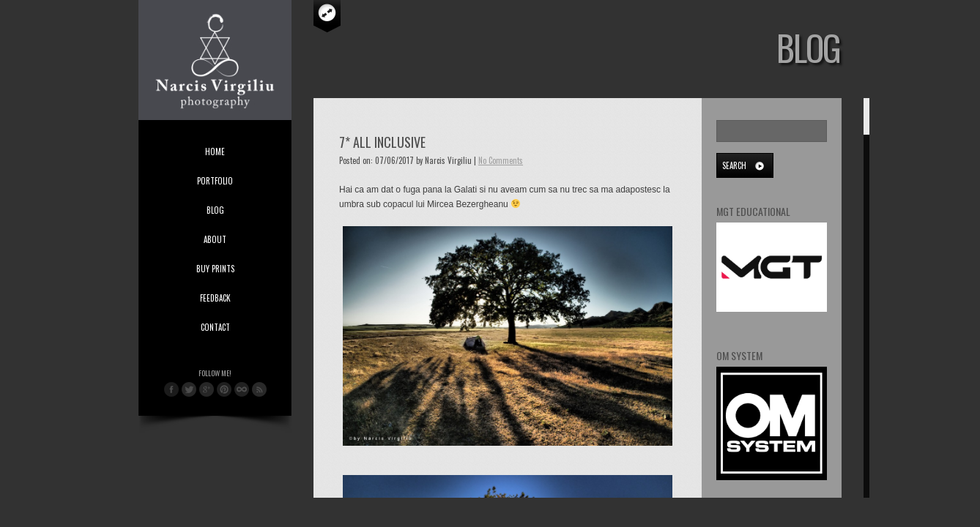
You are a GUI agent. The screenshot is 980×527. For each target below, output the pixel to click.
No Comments (501, 160)
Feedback (215, 298)
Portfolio (215, 181)
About (215, 239)
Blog (215, 210)
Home (215, 152)
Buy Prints (215, 269)
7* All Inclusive (382, 142)
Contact (215, 327)
